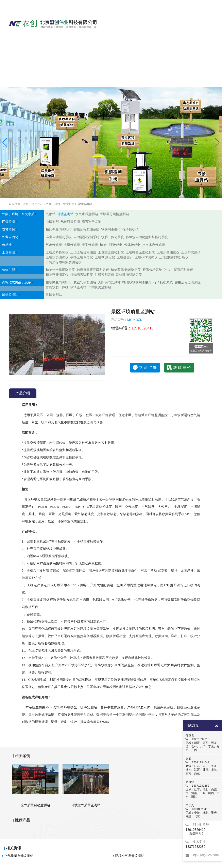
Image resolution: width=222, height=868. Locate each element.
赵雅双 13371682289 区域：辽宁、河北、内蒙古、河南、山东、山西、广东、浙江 (202, 789)
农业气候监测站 (85, 282)
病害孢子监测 (91, 222)
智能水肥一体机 (57, 287)
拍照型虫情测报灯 (59, 229)
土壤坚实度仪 (191, 252)
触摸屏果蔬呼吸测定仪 (93, 270)
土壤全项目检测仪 (83, 252)
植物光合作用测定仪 (60, 270)
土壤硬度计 (125, 257)
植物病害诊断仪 (82, 275)
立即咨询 (148, 368)
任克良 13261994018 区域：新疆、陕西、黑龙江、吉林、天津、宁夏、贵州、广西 (202, 743)
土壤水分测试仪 (168, 252)
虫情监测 (52, 222)
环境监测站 (85, 204)
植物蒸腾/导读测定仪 (126, 270)
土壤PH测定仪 (105, 257)
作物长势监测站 (100, 287)
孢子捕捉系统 (163, 282)
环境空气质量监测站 (129, 856)
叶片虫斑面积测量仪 (178, 270)
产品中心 (37, 204)
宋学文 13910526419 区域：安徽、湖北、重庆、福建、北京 (202, 811)
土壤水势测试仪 (57, 257)
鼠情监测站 (78, 287)
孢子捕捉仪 (131, 229)
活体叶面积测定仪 (129, 275)
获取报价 (183, 368)
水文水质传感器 (154, 245)
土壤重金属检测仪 (111, 252)
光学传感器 (90, 245)
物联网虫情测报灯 (59, 282)
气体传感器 (132, 245)
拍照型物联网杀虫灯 (137, 282)
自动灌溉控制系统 (86, 237)
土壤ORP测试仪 (146, 257)
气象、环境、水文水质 (60, 204)
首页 (26, 204)
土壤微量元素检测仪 (140, 252)
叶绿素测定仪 (104, 275)
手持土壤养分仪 (82, 257)
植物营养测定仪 (57, 275)
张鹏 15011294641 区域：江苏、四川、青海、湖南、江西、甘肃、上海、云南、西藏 (202, 766)
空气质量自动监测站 (18, 856)
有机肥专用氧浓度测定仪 (64, 262)
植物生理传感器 (111, 245)
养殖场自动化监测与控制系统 (147, 237)
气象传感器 (54, 245)
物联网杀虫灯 (111, 229)
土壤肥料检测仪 (57, 252)
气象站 (51, 214)
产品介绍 (23, 393)
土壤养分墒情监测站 (114, 214)
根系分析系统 (152, 270)
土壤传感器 (72, 245)
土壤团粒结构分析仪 (174, 257)
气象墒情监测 (70, 222)
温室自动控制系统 (59, 237)
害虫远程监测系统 (86, 229)
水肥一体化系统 (113, 237)
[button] (5, 142)
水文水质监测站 (87, 214)
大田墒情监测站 (109, 282)
